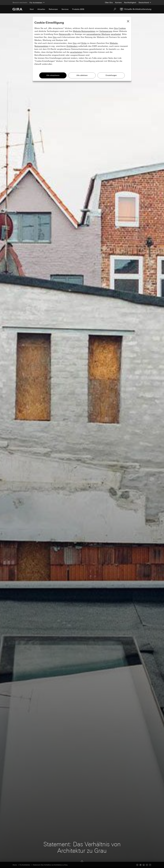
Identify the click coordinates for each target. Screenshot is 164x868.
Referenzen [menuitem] (53, 9)
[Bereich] (37, 2)
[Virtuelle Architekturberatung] (136, 9)
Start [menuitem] (32, 9)
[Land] (145, 2)
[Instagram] (137, 865)
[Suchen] (115, 9)
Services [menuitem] (65, 9)
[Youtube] (140, 865)
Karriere (118, 2)
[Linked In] (144, 865)
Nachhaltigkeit (130, 2)
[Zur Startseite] (17, 9)
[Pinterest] (150, 865)
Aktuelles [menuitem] (41, 9)
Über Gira (109, 2)
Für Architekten (25, 865)
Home (15, 865)
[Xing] (147, 865)
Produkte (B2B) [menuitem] (78, 9)
